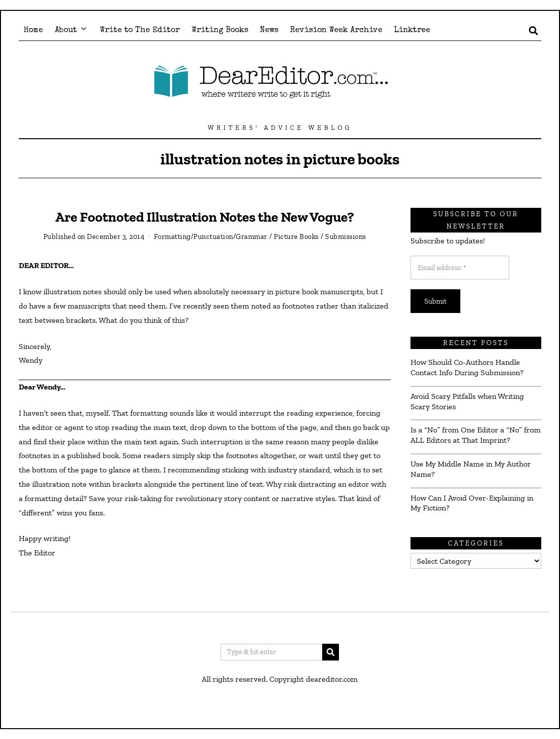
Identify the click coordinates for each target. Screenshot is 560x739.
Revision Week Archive (336, 31)
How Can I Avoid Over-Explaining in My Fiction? (472, 503)
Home (33, 31)
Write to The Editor (140, 31)
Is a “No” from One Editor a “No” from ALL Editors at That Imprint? (476, 435)
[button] (331, 652)
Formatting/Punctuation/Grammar (211, 236)
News (269, 31)
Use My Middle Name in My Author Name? (471, 469)
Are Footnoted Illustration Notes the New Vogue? (205, 217)
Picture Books (296, 236)
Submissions (346, 236)
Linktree (412, 31)
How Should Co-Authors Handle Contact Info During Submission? (467, 367)
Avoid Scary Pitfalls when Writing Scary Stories (467, 401)
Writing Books (220, 31)
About (66, 31)
